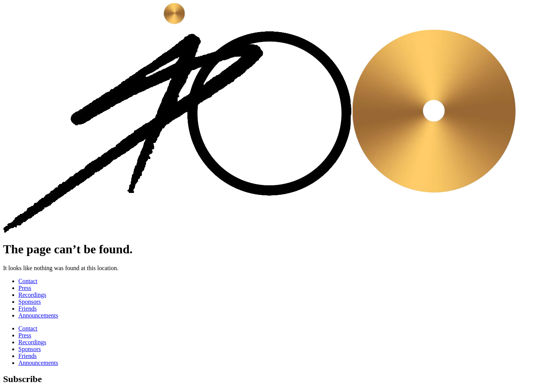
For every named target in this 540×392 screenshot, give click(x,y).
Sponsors (30, 302)
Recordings (32, 295)
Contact (28, 281)
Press (25, 288)
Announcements (38, 315)
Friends (28, 309)
